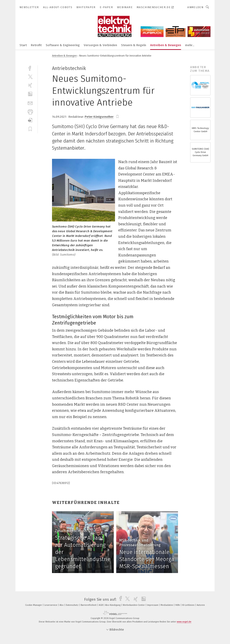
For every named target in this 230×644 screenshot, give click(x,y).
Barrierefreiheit (89, 605)
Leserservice (51, 605)
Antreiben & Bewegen (166, 45)
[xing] (30, 85)
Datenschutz (72, 605)
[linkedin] (30, 94)
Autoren (201, 605)
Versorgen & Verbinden (100, 45)
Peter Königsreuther (99, 117)
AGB (101, 605)
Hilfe (178, 605)
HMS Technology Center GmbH (200, 130)
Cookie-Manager (34, 605)
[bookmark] (117, 117)
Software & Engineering (63, 45)
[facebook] (30, 68)
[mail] (30, 103)
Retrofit (36, 45)
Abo (62, 605)
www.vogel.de (184, 622)
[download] (30, 120)
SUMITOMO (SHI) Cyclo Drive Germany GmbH (200, 152)
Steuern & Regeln (134, 45)
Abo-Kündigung (113, 605)
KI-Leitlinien (189, 605)
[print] (30, 112)
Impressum (153, 605)
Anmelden (195, 7)
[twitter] (30, 77)
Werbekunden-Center (134, 605)
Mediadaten (167, 605)
